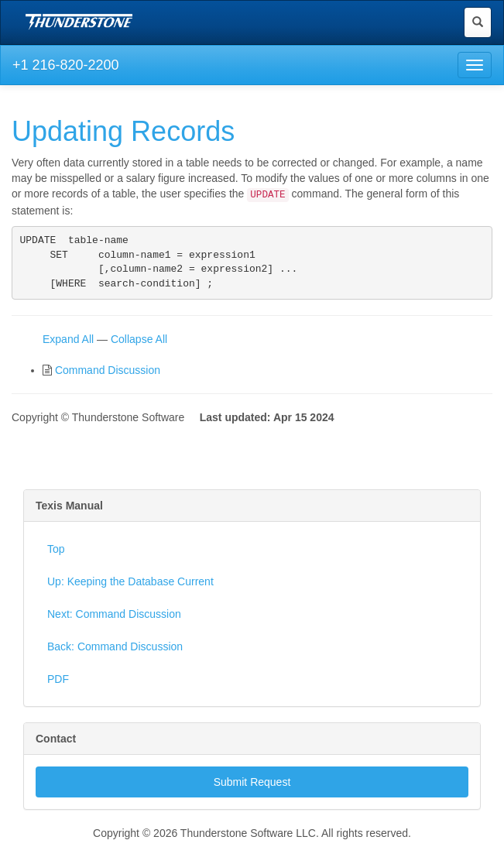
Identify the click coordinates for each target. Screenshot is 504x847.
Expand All (68, 345)
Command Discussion (108, 376)
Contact (56, 745)
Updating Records (123, 131)
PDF (58, 685)
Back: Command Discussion (115, 653)
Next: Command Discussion (114, 620)
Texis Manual (69, 512)
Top (56, 555)
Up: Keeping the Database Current (130, 588)
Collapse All (139, 345)
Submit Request (252, 788)
